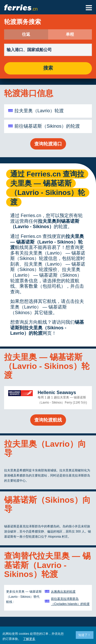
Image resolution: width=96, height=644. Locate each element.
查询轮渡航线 (48, 420)
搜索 (48, 68)
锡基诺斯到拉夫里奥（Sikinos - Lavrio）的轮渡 (47, 328)
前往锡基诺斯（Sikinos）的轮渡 (47, 126)
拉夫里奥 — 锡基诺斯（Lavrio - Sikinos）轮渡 (47, 242)
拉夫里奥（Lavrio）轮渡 (39, 111)
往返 (26, 34)
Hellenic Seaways (57, 393)
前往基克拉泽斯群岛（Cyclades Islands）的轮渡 (70, 601)
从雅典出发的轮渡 (63, 592)
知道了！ (84, 635)
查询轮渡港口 (48, 144)
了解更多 (29, 639)
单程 (70, 34)
